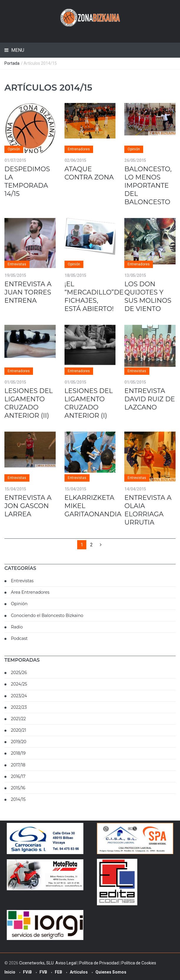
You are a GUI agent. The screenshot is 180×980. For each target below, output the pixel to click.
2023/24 (19, 696)
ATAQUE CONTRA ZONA (89, 173)
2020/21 (19, 730)
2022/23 (19, 707)
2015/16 (18, 788)
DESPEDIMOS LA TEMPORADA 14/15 (27, 181)
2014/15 (18, 799)
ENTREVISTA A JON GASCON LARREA (28, 506)
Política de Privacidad (99, 963)
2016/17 (18, 776)
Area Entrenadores (30, 592)
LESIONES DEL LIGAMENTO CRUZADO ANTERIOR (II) (29, 403)
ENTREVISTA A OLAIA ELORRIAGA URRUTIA (148, 510)
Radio (17, 627)
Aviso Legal (66, 963)
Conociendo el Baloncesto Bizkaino (47, 615)
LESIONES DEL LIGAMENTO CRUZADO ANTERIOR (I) (89, 403)
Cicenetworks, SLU (36, 963)
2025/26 (19, 673)
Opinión (14, 149)
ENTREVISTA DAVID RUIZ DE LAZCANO (150, 399)
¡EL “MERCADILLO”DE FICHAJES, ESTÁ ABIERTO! (94, 296)
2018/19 (18, 753)
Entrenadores (79, 149)
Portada (12, 63)
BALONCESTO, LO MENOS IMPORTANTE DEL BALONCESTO (148, 185)
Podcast (19, 638)
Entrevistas (17, 264)
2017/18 (18, 765)
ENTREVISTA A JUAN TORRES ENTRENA (28, 292)
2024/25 (19, 684)
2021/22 (18, 719)
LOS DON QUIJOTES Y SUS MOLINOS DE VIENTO (148, 296)
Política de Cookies (139, 963)
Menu (17, 50)
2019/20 (19, 742)
